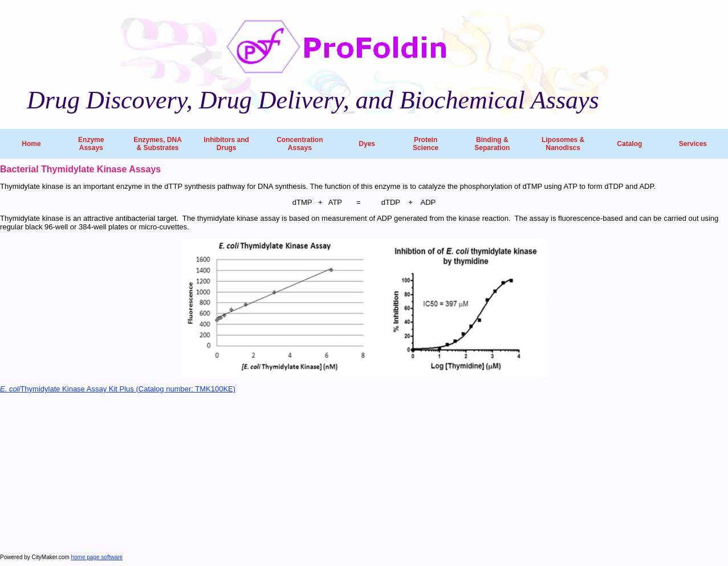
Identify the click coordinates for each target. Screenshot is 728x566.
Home (31, 144)
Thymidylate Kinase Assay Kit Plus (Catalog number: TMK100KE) (118, 389)
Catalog (629, 144)
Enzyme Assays (91, 144)
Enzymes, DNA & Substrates (158, 144)
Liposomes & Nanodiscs (563, 144)
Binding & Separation (492, 144)
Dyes (367, 144)
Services (693, 144)
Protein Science (426, 144)
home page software (97, 557)
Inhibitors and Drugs (226, 144)
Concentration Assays (300, 144)
